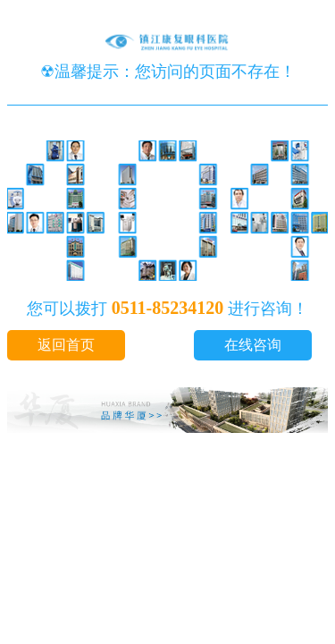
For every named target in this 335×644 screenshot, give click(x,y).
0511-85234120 (168, 308)
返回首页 (66, 345)
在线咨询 (253, 345)
